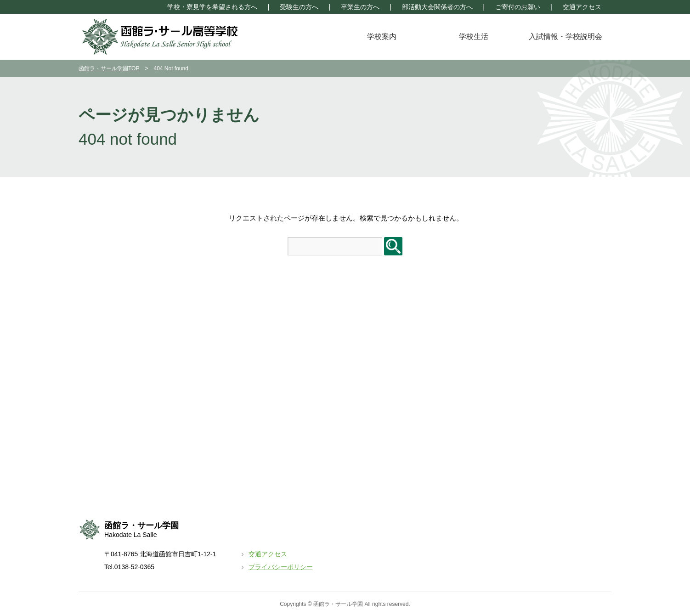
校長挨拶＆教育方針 (124, 336)
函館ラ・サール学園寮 (527, 450)
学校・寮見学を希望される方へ (212, 7)
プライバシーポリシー (281, 567)
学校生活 (474, 37)
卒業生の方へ (360, 7)
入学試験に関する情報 (394, 349)
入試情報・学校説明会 (566, 37)
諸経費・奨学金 (118, 374)
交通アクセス (582, 7)
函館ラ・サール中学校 (527, 437)
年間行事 (242, 336)
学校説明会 (378, 336)
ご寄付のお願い (518, 7)
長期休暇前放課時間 (524, 374)
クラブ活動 (245, 349)
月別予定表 (511, 361)
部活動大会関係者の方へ (437, 7)
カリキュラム (115, 361)
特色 (102, 349)
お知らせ (508, 336)
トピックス (511, 349)
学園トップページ (574, 21)
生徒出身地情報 (118, 386)
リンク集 (508, 475)
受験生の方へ (299, 7)
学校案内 (382, 37)
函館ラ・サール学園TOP (109, 68)
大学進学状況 (115, 399)
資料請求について (388, 361)
